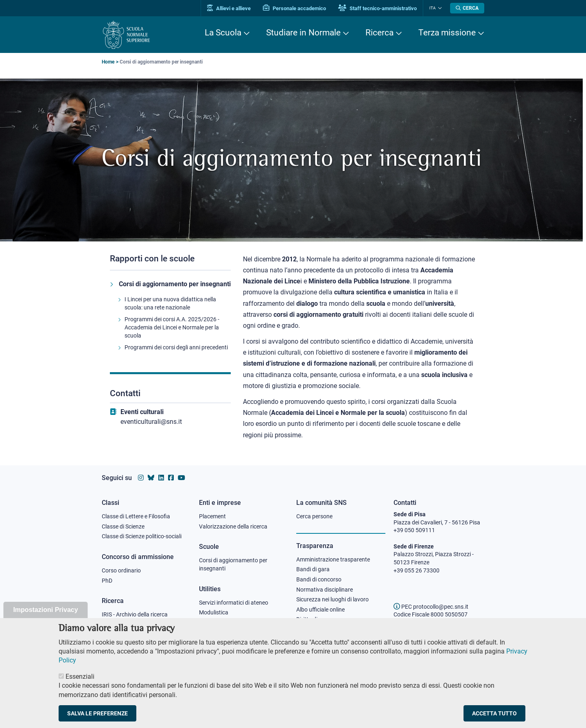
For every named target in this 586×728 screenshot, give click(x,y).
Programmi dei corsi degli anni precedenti (176, 347)
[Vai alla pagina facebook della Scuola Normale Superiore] (171, 478)
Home (108, 62)
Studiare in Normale (303, 33)
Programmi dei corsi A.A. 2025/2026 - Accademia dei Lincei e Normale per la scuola (172, 327)
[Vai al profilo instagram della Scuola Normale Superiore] (141, 478)
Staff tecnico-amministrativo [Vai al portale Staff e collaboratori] (377, 8)
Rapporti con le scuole (152, 259)
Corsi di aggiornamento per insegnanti (175, 284)
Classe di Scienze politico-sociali (142, 536)
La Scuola (223, 33)
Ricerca (379, 33)
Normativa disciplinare (325, 590)
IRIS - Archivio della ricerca (135, 614)
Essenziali (80, 686)
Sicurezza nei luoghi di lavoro (332, 599)
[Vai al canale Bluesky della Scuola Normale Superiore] (151, 478)
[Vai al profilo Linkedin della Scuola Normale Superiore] (161, 478)
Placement (212, 516)
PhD (107, 581)
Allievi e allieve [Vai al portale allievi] (229, 8)
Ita (433, 8)
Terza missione (447, 33)
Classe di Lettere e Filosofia (136, 516)
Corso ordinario (121, 570)
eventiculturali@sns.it (151, 422)
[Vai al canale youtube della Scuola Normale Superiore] (181, 478)
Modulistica (214, 612)
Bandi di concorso (319, 579)
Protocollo (212, 623)
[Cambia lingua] (439, 8)
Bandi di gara (313, 569)
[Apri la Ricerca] (467, 8)
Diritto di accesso (318, 619)
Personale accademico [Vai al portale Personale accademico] (294, 8)
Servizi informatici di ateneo (234, 603)
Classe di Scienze (123, 526)
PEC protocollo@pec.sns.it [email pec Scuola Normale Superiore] (431, 607)
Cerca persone (314, 516)
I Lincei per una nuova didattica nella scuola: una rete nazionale (170, 303)
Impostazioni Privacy (45, 619)
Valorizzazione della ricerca (233, 526)
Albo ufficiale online (320, 610)
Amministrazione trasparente (333, 559)
